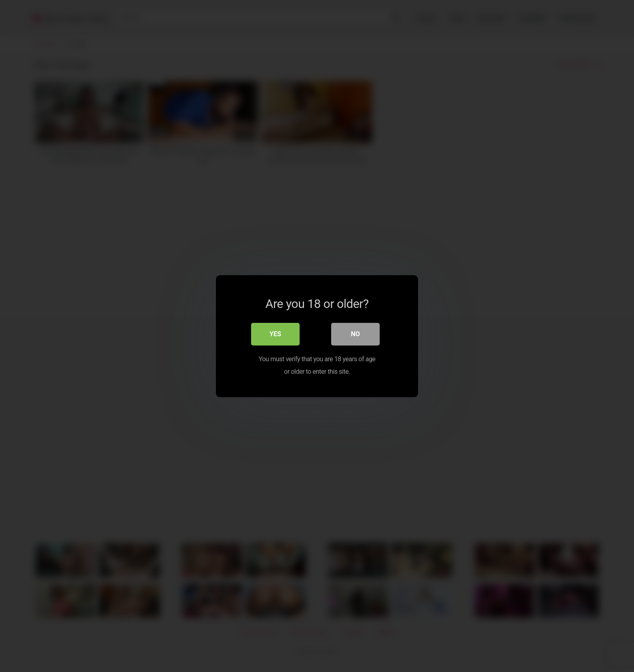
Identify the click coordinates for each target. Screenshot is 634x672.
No (355, 334)
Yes (276, 334)
